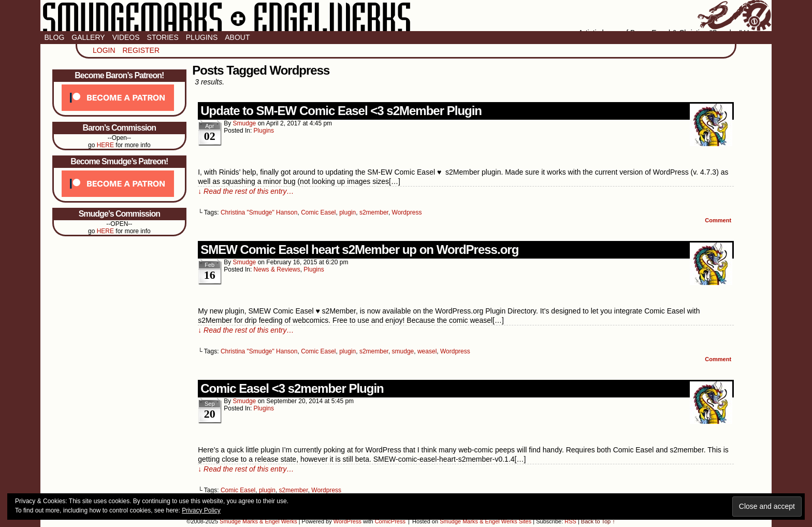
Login (104, 50)
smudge (245, 123)
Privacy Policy (201, 510)
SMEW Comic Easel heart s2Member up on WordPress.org (359, 250)
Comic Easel (318, 212)
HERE (105, 145)
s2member (374, 212)
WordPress (347, 521)
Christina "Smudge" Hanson (259, 212)
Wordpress (407, 212)
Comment (718, 220)
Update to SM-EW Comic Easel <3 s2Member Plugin (341, 111)
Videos (126, 37)
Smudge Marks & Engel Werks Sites (485, 521)
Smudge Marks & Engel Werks (406, 16)
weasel (427, 351)
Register (141, 50)
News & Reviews (277, 269)
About (237, 37)
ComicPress (390, 521)
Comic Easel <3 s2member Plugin (292, 388)
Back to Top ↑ (598, 521)
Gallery (88, 37)
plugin (347, 212)
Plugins (202, 37)
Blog (54, 37)
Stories (163, 37)
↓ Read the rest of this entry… (246, 191)
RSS (570, 521)
